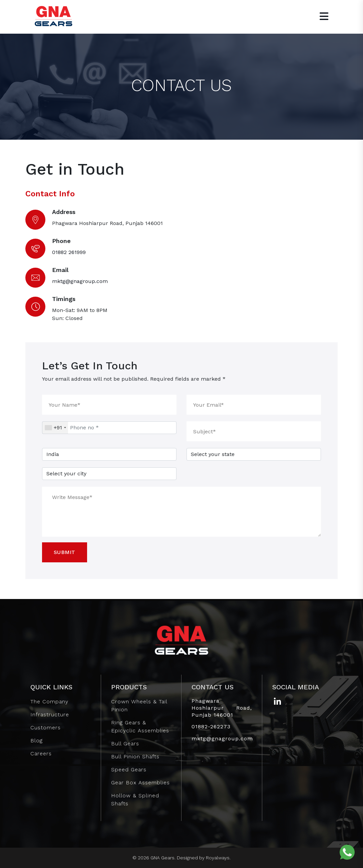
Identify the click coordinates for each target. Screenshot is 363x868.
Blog (37, 740)
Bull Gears (125, 743)
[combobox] (55, 428)
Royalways (218, 858)
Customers (46, 727)
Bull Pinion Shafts (135, 756)
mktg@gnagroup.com (80, 281)
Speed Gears (129, 769)
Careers (41, 753)
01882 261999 (69, 252)
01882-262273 (211, 726)
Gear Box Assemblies (140, 782)
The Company (49, 701)
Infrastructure (50, 714)
